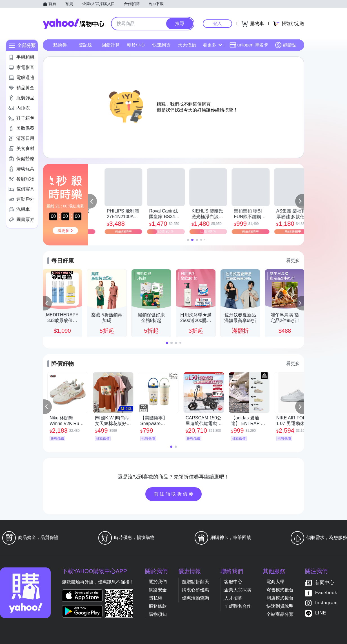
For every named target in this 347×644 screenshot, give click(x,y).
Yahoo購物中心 (74, 24)
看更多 (212, 45)
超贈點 (286, 45)
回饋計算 (111, 45)
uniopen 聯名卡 (249, 45)
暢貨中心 (136, 45)
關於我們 (158, 582)
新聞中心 (325, 583)
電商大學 (275, 582)
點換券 (60, 45)
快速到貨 (161, 45)
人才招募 (233, 598)
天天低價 (187, 45)
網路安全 (158, 590)
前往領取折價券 (174, 494)
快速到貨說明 (280, 606)
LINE (321, 613)
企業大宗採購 (238, 590)
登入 (217, 24)
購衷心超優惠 (195, 590)
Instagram (326, 603)
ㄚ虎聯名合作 (238, 606)
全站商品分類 (280, 614)
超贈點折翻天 (195, 582)
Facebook (326, 593)
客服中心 (233, 582)
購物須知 (158, 614)
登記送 (85, 45)
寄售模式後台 (280, 590)
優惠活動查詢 (195, 598)
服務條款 (158, 606)
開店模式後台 (280, 598)
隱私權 (155, 598)
